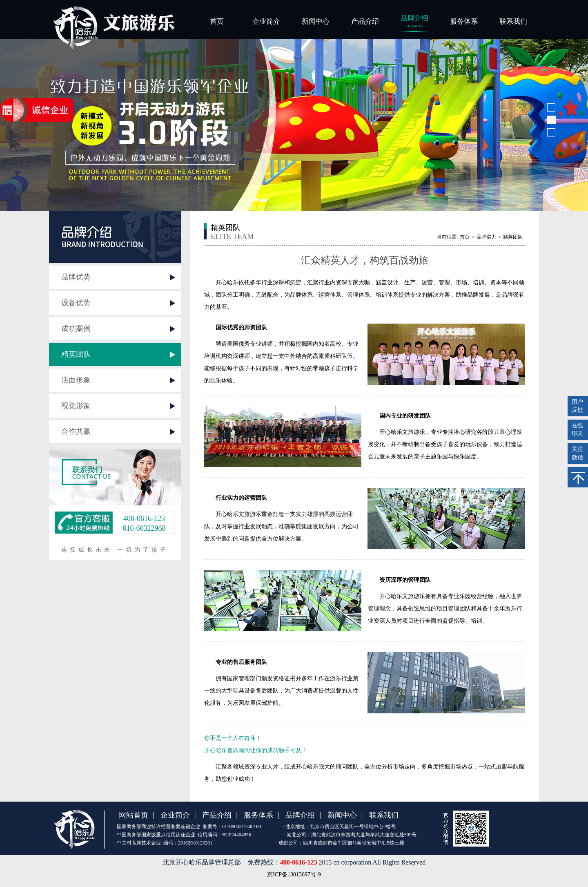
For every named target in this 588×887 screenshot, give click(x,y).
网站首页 (134, 815)
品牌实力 (486, 237)
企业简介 (266, 21)
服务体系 (464, 21)
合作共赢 (76, 431)
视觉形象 (76, 406)
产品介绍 (365, 21)
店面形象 (76, 380)
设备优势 (76, 303)
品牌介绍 (414, 22)
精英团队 (76, 354)
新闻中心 (316, 21)
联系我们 (513, 21)
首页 (217, 21)
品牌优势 (76, 277)
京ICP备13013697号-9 (294, 875)
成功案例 (76, 328)
